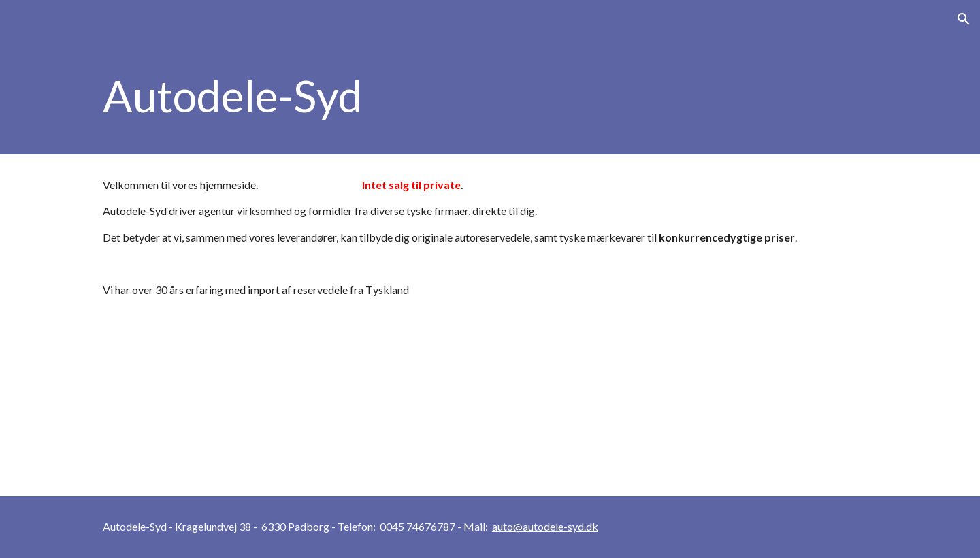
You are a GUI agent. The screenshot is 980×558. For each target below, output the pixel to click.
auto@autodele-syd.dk (545, 526)
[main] (490, 96)
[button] (964, 19)
